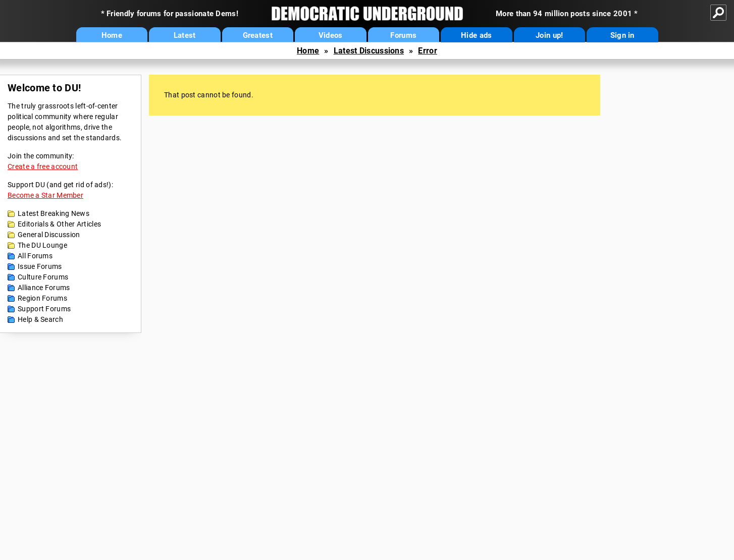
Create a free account (43, 166)
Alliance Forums (44, 288)
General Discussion (49, 235)
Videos (331, 35)
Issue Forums (40, 266)
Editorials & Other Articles (59, 224)
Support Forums (44, 309)
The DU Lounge (42, 245)
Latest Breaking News (54, 213)
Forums (403, 35)
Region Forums (42, 298)
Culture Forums (43, 277)
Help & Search (40, 319)
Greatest (258, 35)
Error (428, 51)
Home (112, 35)
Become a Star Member (45, 195)
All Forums (35, 256)
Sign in (622, 35)
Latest (185, 35)
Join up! (549, 35)
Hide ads (476, 35)
